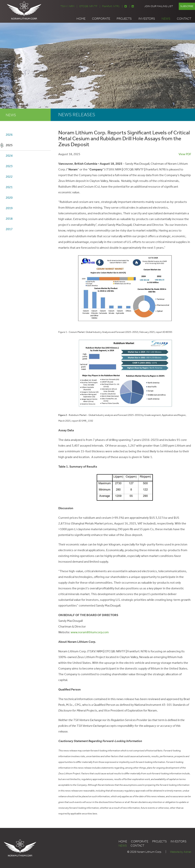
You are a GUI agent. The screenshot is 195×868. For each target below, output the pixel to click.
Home (81, 19)
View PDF (185, 154)
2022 (9, 177)
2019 (9, 208)
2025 (9, 145)
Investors (147, 19)
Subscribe (187, 6)
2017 (9, 229)
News (166, 19)
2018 (9, 219)
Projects (124, 19)
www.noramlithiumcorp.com (90, 632)
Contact (184, 19)
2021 (9, 187)
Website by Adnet (181, 852)
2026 (9, 135)
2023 (9, 166)
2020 (9, 198)
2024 (9, 156)
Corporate (101, 19)
